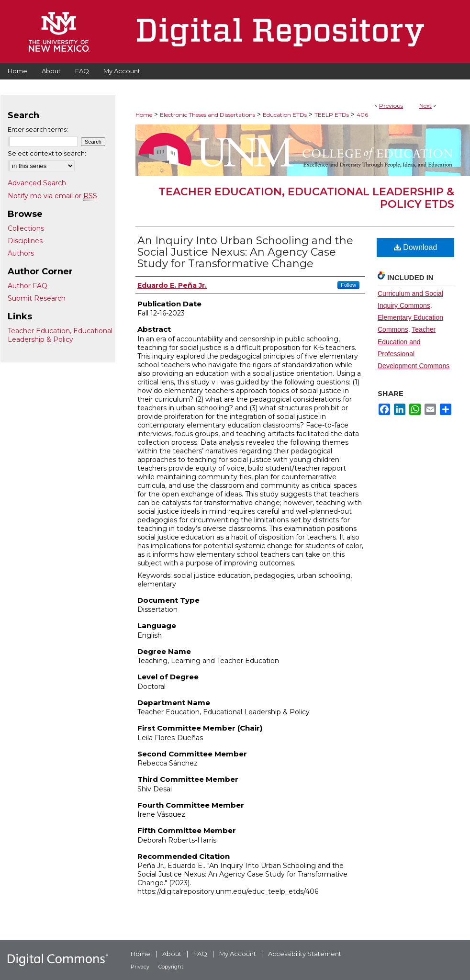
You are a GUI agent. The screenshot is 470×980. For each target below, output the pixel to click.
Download (416, 247)
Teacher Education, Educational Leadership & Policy (60, 335)
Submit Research (37, 298)
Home (144, 115)
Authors (21, 253)
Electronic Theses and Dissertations (207, 115)
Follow (348, 285)
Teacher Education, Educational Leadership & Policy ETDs (306, 198)
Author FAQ (28, 286)
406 (362, 115)
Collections (26, 228)
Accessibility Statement (305, 954)
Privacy (140, 967)
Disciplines (25, 241)
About (172, 954)
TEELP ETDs (332, 115)
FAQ (200, 954)
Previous (391, 106)
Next (425, 106)
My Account (238, 954)
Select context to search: (47, 153)
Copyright (171, 967)
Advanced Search (37, 183)
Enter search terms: (38, 129)
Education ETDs (285, 115)
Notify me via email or (52, 196)
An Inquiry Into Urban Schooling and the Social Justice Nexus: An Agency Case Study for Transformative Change (245, 252)
